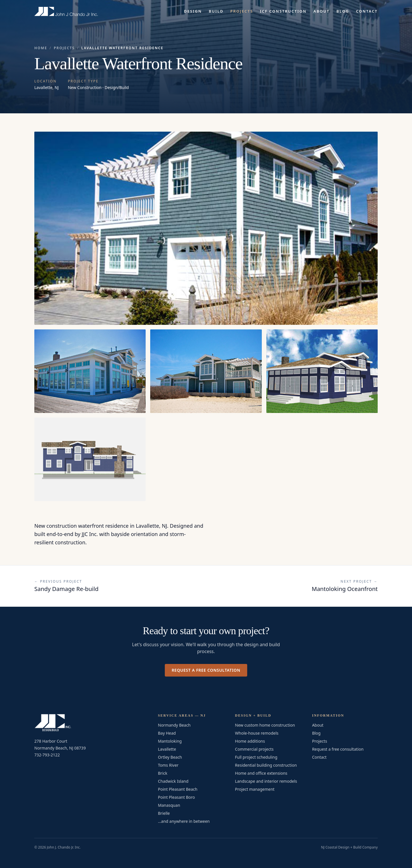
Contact (367, 11)
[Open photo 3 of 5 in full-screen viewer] (206, 371)
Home (41, 48)
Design (193, 11)
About (322, 11)
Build (216, 11)
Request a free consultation (206, 670)
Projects (242, 11)
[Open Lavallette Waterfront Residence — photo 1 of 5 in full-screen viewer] (206, 228)
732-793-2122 (47, 755)
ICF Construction (283, 11)
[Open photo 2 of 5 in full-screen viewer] (90, 371)
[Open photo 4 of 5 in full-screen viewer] (322, 371)
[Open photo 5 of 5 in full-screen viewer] (90, 459)
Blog (343, 11)
